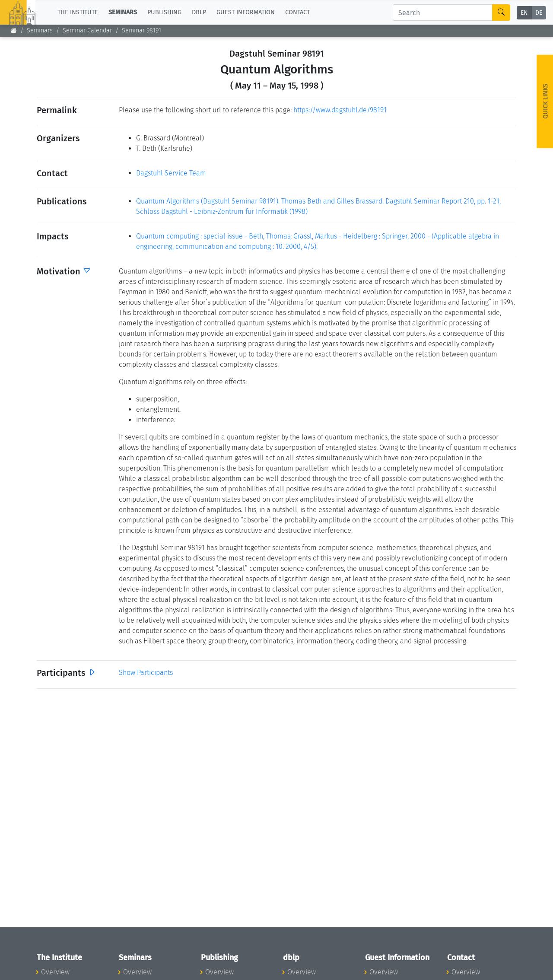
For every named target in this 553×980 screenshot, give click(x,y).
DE (539, 13)
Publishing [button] (164, 12)
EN (524, 13)
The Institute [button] (78, 12)
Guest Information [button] (246, 12)
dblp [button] (199, 12)
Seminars (40, 30)
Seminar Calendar (87, 30)
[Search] (443, 13)
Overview (55, 972)
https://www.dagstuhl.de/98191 (340, 110)
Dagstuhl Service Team (171, 173)
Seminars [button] (123, 12)
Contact (297, 12)
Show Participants (146, 673)
